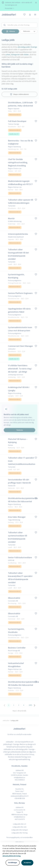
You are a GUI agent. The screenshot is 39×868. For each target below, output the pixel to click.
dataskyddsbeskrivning (12, 856)
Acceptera (27, 863)
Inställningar (13, 863)
